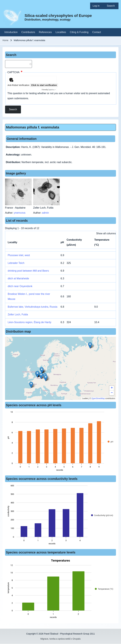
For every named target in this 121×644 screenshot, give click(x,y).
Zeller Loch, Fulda (18, 314)
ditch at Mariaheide (18, 278)
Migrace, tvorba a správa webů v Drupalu (60, 639)
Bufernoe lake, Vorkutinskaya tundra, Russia (33, 307)
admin (46, 213)
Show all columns (106, 233)
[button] (46, 378)
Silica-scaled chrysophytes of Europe (58, 16)
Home (5, 40)
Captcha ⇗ (49, 90)
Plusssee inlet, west (19, 255)
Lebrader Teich (16, 263)
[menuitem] (97, 6)
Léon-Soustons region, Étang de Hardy (30, 322)
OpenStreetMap (98, 398)
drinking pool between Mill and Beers (28, 271)
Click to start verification (44, 85)
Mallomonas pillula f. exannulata (33, 127)
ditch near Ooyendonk (20, 286)
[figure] (60, 442)
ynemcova (20, 213)
